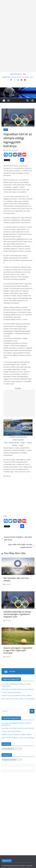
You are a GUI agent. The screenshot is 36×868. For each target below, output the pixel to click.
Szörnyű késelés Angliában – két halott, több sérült (17, 538)
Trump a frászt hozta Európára (11, 692)
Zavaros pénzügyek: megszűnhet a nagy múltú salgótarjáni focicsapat (18, 650)
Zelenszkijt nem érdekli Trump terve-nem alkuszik (18, 689)
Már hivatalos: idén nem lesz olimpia (16, 579)
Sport (6, 130)
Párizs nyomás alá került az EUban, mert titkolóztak (18, 699)
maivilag (16, 150)
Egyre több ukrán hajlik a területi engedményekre (21, 546)
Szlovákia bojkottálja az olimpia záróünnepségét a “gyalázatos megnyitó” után (17, 614)
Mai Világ (12, 671)
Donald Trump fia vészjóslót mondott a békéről (17, 696)
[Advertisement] (18, 18)
